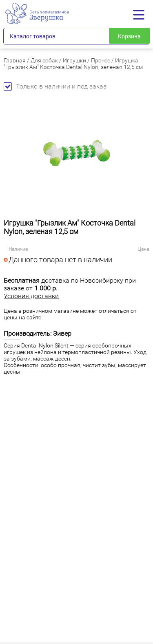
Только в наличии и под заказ (55, 86)
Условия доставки (31, 296)
